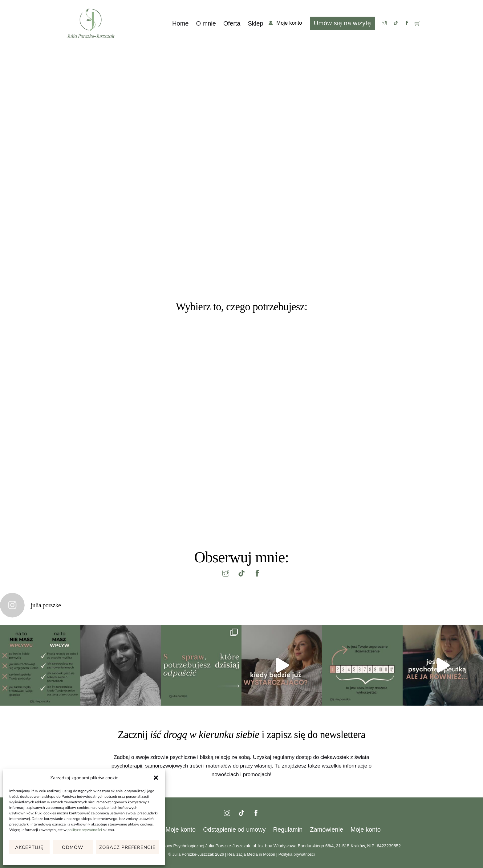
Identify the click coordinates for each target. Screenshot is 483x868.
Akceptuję (29, 847)
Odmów (73, 847)
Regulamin (288, 829)
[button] (156, 778)
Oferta (232, 23)
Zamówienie (327, 829)
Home (180, 23)
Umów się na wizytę (343, 23)
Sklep (255, 23)
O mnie (206, 23)
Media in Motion (261, 854)
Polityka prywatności (297, 854)
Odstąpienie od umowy (234, 829)
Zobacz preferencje (127, 847)
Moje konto (181, 829)
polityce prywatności (85, 830)
